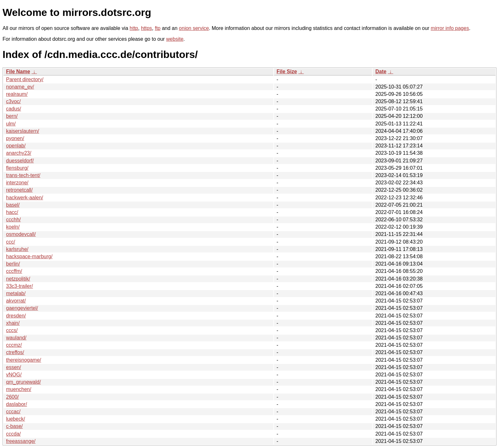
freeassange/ (21, 441)
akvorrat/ (16, 301)
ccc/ (11, 242)
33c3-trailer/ (19, 286)
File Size (287, 71)
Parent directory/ (25, 79)
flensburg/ (17, 168)
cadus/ (14, 109)
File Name (18, 71)
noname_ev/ (20, 87)
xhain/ (13, 323)
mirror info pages (450, 28)
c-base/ (14, 426)
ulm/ (11, 124)
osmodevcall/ (21, 234)
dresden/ (16, 316)
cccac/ (13, 412)
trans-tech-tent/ (23, 175)
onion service (194, 28)
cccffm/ (14, 271)
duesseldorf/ (20, 161)
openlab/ (16, 146)
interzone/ (17, 183)
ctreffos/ (15, 352)
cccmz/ (14, 345)
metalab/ (16, 293)
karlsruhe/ (17, 249)
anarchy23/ (19, 153)
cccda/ (13, 434)
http (134, 28)
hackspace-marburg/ (29, 256)
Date (381, 71)
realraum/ (17, 94)
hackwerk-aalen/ (25, 198)
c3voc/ (13, 101)
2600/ (12, 397)
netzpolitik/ (18, 279)
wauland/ (16, 338)
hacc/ (12, 212)
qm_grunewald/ (23, 382)
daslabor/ (17, 404)
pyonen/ (15, 138)
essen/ (14, 367)
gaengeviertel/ (22, 308)
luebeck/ (16, 419)
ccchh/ (13, 220)
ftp (158, 28)
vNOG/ (14, 375)
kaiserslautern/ (23, 131)
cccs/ (12, 330)
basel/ (13, 205)
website (175, 39)
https (147, 28)
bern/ (12, 116)
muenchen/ (19, 389)
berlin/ (13, 264)
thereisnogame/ (24, 360)
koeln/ (13, 227)
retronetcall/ (19, 190)
